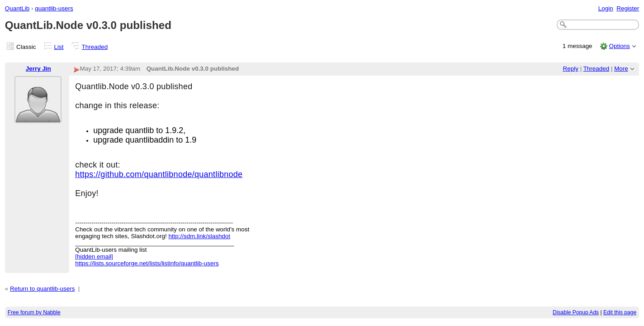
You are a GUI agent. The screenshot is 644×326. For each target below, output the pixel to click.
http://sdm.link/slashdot (199, 236)
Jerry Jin (38, 69)
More (621, 69)
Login (606, 8)
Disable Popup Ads (576, 312)
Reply (571, 69)
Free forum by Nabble (34, 312)
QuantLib (17, 8)
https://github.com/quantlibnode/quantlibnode (159, 174)
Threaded (95, 47)
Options (619, 46)
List (59, 47)
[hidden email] (94, 256)
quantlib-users (54, 8)
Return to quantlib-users (42, 289)
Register (628, 8)
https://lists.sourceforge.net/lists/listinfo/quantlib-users (147, 263)
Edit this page (620, 312)
